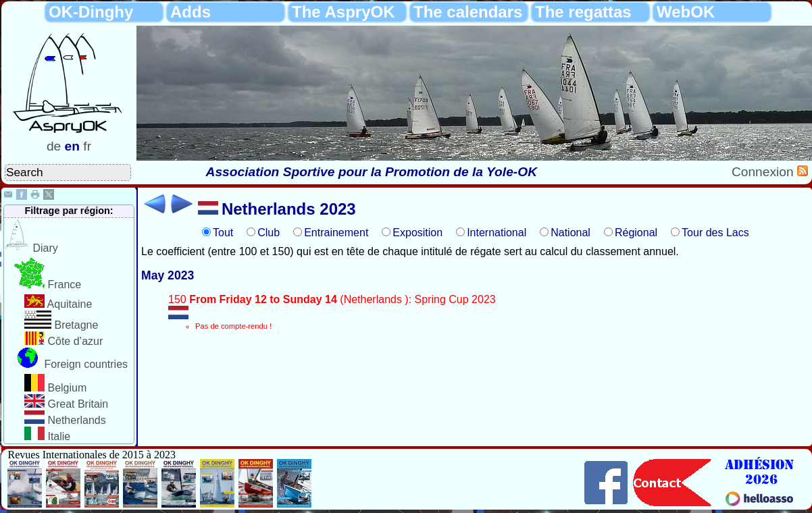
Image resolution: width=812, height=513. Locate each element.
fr (87, 146)
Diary (45, 248)
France (64, 285)
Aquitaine (70, 304)
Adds (191, 12)
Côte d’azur (75, 341)
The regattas (583, 12)
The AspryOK (343, 12)
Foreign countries (86, 364)
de (54, 146)
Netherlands (76, 420)
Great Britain (78, 404)
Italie (59, 436)
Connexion (764, 172)
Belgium (67, 388)
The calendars (468, 12)
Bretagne (76, 325)
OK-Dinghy (91, 12)
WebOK (686, 12)
